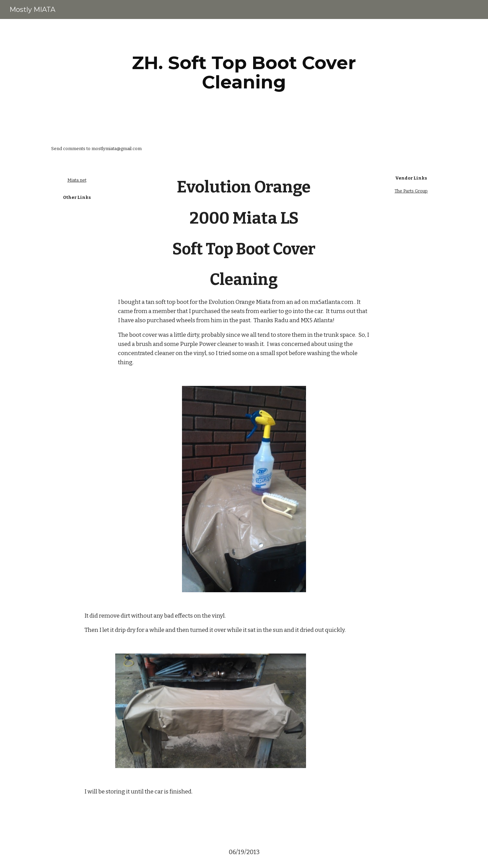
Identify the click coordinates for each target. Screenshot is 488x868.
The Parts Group (411, 191)
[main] (244, 72)
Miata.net (77, 180)
